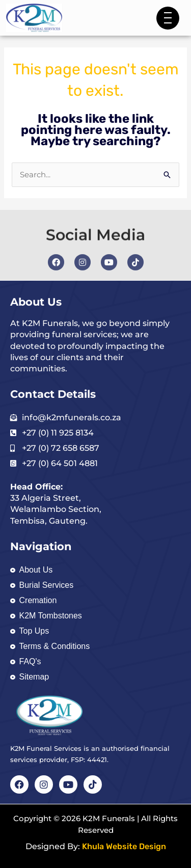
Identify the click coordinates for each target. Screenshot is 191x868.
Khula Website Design (124, 846)
